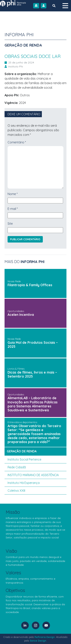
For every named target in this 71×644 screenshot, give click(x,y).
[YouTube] (46, 625)
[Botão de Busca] (54, 6)
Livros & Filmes (16, 369)
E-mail (13, 209)
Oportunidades (16, 311)
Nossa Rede (14, 281)
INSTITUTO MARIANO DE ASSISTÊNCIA (33, 475)
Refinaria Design (45, 637)
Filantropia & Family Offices (30, 285)
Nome (13, 194)
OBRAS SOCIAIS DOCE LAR (33, 56)
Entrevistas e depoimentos (22, 422)
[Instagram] (36, 625)
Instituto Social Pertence (24, 459)
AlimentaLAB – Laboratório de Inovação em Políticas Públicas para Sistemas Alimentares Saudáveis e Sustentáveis (33, 404)
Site (10, 224)
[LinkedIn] (25, 625)
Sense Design (38, 641)
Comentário (17, 142)
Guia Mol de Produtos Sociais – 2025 (33, 344)
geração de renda (22, 451)
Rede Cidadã (17, 467)
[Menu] (65, 6)
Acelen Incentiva (21, 314)
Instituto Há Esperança (24, 483)
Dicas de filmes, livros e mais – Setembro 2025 (32, 374)
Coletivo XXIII (16, 491)
